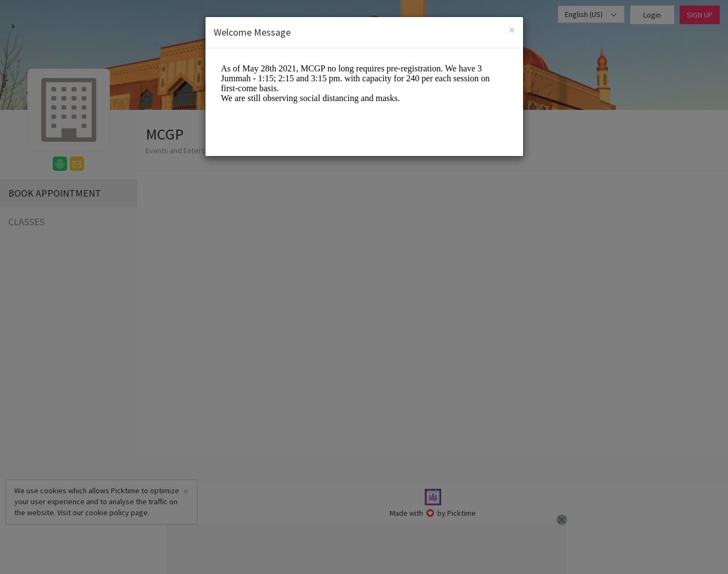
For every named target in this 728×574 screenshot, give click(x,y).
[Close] (512, 30)
